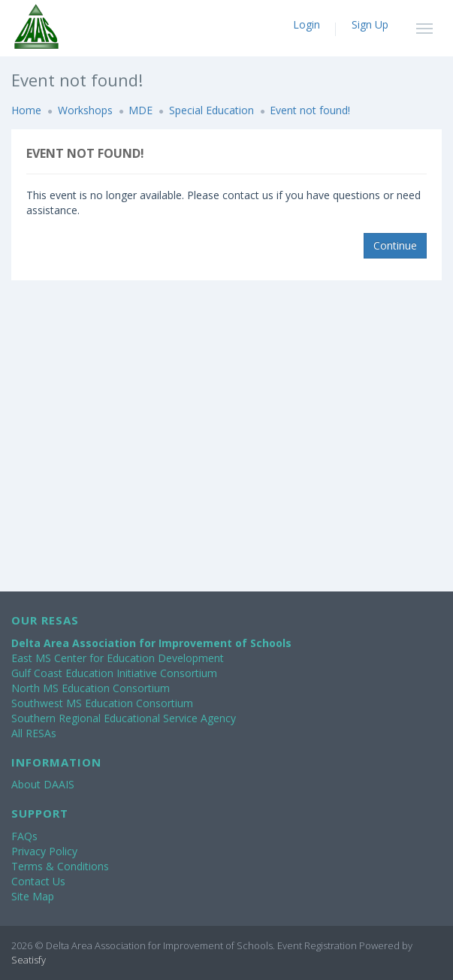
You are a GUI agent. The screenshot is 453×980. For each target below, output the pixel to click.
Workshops (85, 110)
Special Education (211, 110)
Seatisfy (29, 960)
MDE (140, 110)
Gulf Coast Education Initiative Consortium (114, 673)
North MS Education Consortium (91, 688)
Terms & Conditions (60, 866)
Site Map (33, 896)
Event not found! (310, 110)
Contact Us (38, 881)
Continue (395, 245)
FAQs (24, 836)
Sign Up (370, 24)
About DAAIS (43, 784)
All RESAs (34, 733)
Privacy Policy (44, 851)
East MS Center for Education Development (118, 658)
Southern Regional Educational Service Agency (124, 718)
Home (26, 110)
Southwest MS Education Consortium (102, 703)
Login (307, 24)
